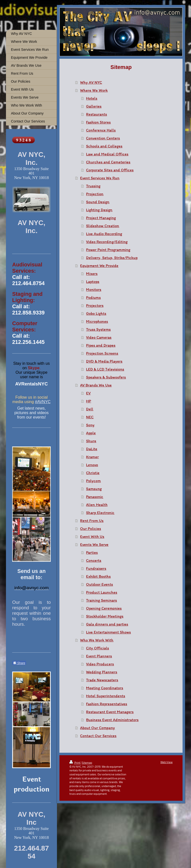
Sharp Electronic (100, 513)
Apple (91, 433)
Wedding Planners (102, 672)
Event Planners (99, 656)
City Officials (97, 648)
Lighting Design (99, 210)
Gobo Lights (96, 313)
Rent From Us (92, 521)
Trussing (93, 186)
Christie (93, 473)
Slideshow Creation (103, 226)
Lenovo (92, 465)
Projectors (95, 305)
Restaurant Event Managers (110, 712)
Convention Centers (103, 138)
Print (75, 763)
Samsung (94, 489)
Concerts (94, 560)
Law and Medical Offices (107, 154)
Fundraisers (96, 568)
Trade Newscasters (102, 680)
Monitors (94, 289)
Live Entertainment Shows (108, 632)
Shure (91, 441)
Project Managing (101, 218)
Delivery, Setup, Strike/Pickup (112, 258)
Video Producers (100, 664)
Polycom (93, 481)
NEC (90, 417)
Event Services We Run (100, 178)
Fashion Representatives (107, 704)
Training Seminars (101, 600)
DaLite (92, 449)
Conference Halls (101, 130)
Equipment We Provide (99, 266)
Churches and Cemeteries (108, 162)
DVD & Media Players (104, 361)
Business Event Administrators (112, 720)
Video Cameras (99, 337)
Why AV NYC (91, 82)
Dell (90, 409)
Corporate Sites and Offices (110, 170)
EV (88, 393)
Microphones (97, 321)
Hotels (92, 98)
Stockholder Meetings (105, 616)
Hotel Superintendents (106, 696)
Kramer (92, 457)
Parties (92, 552)
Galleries (94, 106)
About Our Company (97, 728)
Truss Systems (98, 329)
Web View (167, 762)
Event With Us (92, 536)
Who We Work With (97, 640)
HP (89, 401)
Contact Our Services (98, 736)
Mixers (92, 274)
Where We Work (94, 90)
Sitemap (87, 763)
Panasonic (95, 497)
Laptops (93, 281)
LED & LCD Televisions (105, 369)
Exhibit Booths (98, 576)
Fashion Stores (98, 122)
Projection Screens (102, 353)
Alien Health (97, 505)
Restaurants (96, 114)
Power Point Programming (108, 250)
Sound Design (98, 202)
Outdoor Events (99, 584)
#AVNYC (43, 402)
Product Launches (102, 592)
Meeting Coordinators (105, 688)
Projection (95, 194)
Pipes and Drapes (101, 345)
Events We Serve (94, 544)
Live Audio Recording (104, 234)
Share (19, 663)
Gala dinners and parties (107, 624)
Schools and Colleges (104, 146)
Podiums (93, 297)
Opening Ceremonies (104, 608)
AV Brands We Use (96, 385)
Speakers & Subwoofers (106, 377)
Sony (90, 425)
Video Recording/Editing (107, 242)
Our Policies (91, 528)
